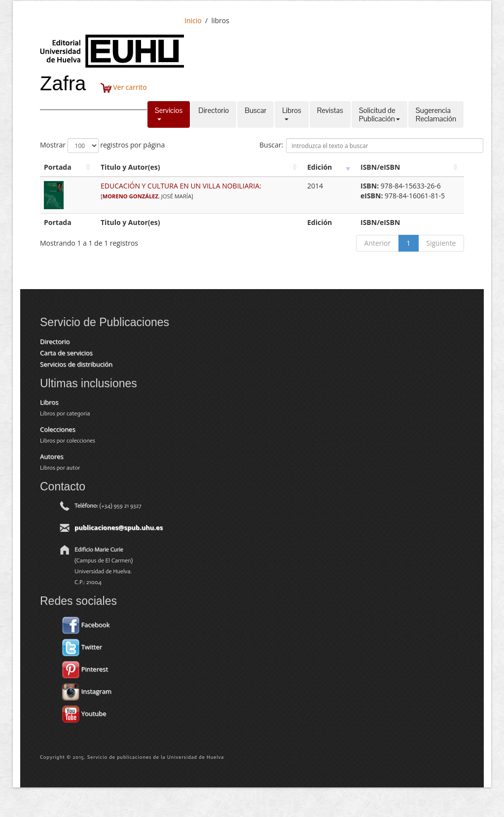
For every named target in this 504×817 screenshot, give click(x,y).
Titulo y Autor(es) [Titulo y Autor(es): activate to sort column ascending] (130, 167)
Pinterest (85, 669)
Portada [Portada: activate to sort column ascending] (58, 167)
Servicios (169, 114)
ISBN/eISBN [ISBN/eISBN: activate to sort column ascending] (380, 167)
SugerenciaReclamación (436, 114)
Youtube (84, 713)
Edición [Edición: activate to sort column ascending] (320, 167)
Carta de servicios (66, 353)
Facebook (86, 625)
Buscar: (371, 146)
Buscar (255, 114)
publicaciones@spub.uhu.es (119, 527)
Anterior (378, 243)
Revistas (330, 114)
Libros (291, 114)
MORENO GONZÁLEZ (130, 196)
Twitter (82, 647)
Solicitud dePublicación (379, 114)
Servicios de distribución (76, 364)
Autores (52, 456)
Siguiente (441, 243)
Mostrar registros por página (102, 146)
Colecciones (58, 429)
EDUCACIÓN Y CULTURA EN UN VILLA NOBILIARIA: (181, 186)
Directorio (214, 114)
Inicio (193, 20)
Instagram (87, 691)
